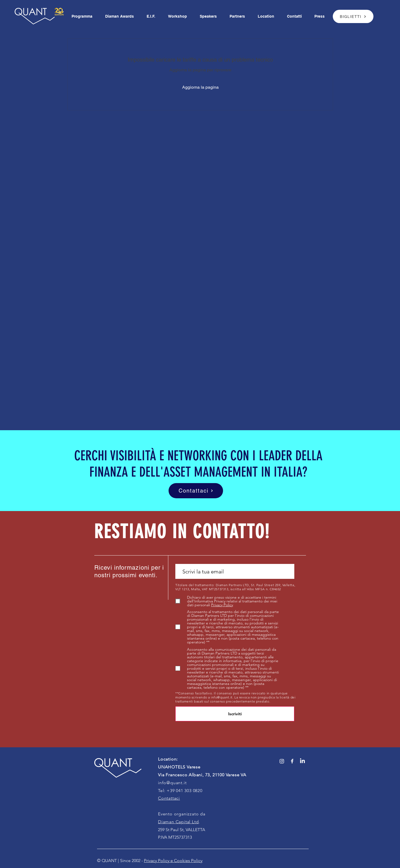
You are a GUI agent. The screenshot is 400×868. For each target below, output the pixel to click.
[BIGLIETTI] (353, 16)
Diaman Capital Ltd (178, 822)
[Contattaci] (196, 491)
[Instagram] (282, 761)
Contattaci (169, 798)
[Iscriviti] (235, 714)
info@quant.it (222, 697)
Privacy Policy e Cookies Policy (173, 861)
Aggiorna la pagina (200, 87)
